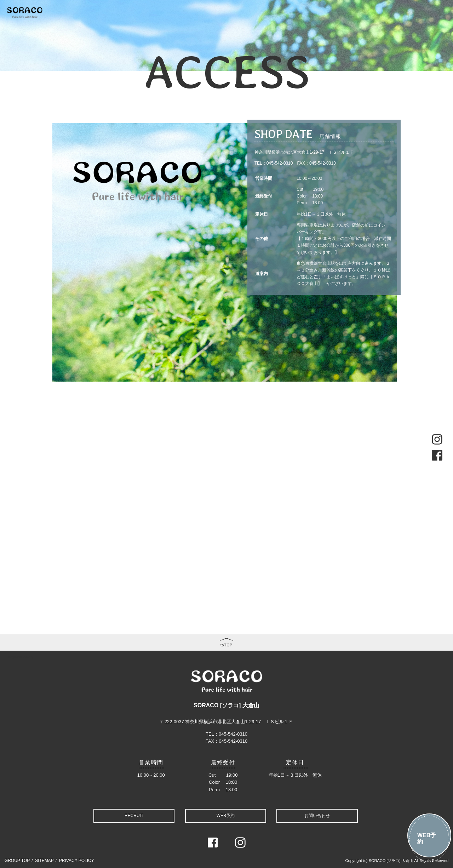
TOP (101, 23)
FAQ (361, 23)
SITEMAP (44, 861)
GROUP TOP (17, 861)
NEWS (150, 23)
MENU (172, 23)
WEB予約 (427, 838)
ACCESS (440, 23)
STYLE (245, 23)
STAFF (222, 23)
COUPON (197, 23)
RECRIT (414, 23)
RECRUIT (134, 816)
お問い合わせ (317, 816)
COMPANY (386, 23)
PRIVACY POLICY (77, 861)
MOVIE (298, 23)
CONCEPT (124, 23)
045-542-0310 (280, 163)
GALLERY (271, 23)
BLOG (320, 23)
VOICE (341, 23)
